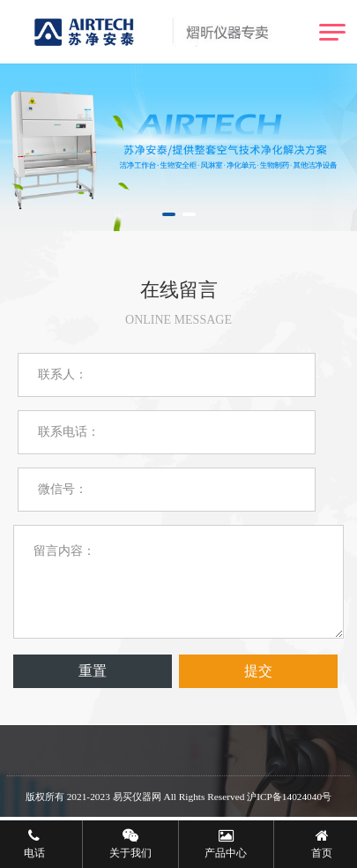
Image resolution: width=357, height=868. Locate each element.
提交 (258, 671)
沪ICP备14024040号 (289, 797)
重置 (93, 671)
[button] (169, 214)
